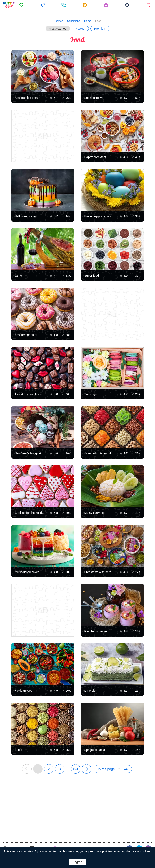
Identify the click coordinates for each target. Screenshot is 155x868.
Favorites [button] (22, 5)
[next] (87, 769)
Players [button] (64, 5)
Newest (80, 29)
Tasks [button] (85, 5)
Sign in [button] (149, 5)
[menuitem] (22, 5)
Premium (100, 29)
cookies (28, 851)
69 (76, 769)
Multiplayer (43, 5)
